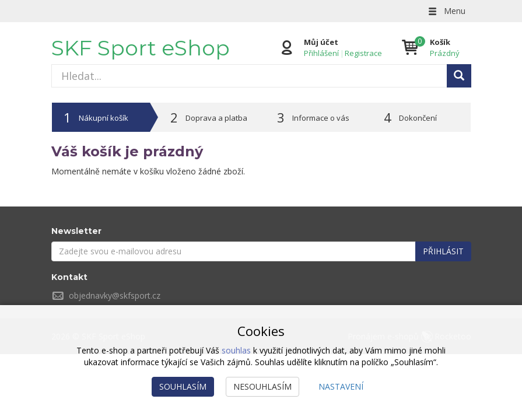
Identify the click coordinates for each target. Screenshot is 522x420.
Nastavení (341, 386)
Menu (446, 11)
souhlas (236, 350)
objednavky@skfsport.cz (115, 295)
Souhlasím (183, 386)
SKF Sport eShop (141, 48)
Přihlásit (443, 251)
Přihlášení (321, 53)
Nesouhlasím (262, 386)
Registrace (363, 53)
